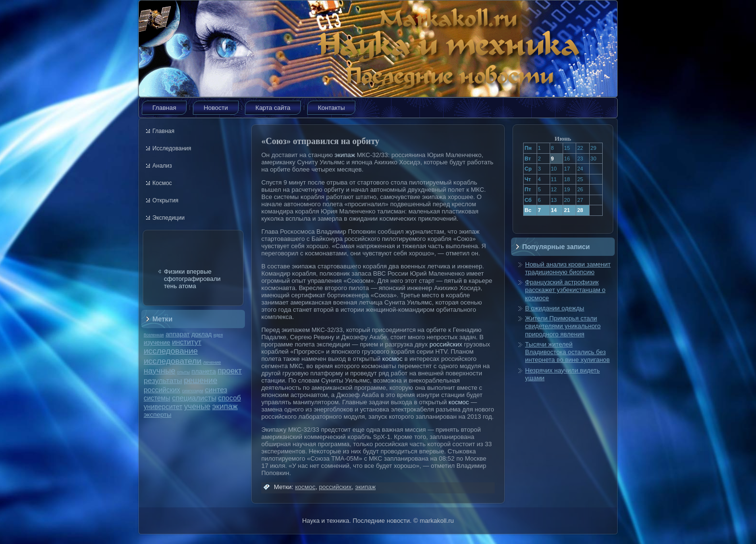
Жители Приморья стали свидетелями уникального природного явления (563, 326)
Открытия (165, 200)
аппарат (177, 334)
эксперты (157, 415)
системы (157, 398)
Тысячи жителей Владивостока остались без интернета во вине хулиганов (567, 352)
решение (201, 380)
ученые (197, 406)
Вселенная (154, 335)
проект (229, 371)
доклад (202, 334)
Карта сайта (273, 108)
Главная (164, 108)
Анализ (162, 166)
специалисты (194, 398)
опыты (183, 372)
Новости (216, 108)
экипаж (225, 406)
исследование (171, 351)
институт (187, 342)
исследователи (173, 361)
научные (160, 371)
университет (163, 407)
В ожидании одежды (555, 308)
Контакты (331, 108)
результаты (163, 380)
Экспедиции (169, 218)
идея (218, 335)
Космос (162, 183)
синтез (216, 390)
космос (392, 359)
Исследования (172, 148)
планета (204, 371)
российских (162, 390)
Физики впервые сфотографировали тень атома (192, 279)
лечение (212, 362)
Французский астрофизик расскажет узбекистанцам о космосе (565, 290)
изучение (157, 342)
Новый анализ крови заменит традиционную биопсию (568, 268)
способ (229, 398)
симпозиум (192, 391)
